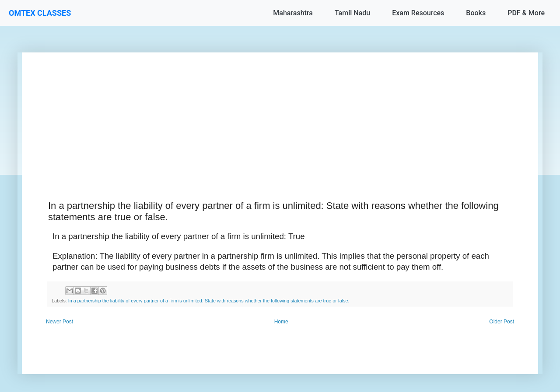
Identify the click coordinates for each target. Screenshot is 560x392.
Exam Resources (418, 13)
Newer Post (59, 322)
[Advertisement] (280, 118)
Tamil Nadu (352, 13)
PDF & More (526, 13)
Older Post (502, 322)
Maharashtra (293, 13)
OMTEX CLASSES (40, 13)
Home (281, 322)
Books (476, 13)
